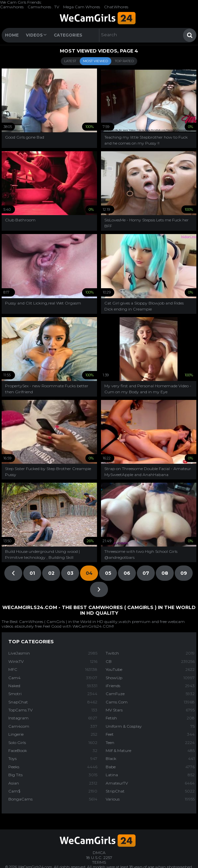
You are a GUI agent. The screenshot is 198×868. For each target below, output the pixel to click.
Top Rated (124, 61)
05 (108, 573)
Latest (70, 61)
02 (51, 573)
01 (32, 573)
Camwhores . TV (43, 7)
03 (70, 573)
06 (127, 573)
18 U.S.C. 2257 (99, 858)
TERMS (99, 862)
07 (146, 573)
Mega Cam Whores (82, 7)
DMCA (99, 853)
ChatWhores (116, 7)
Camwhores (12, 7)
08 (165, 573)
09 (184, 573)
